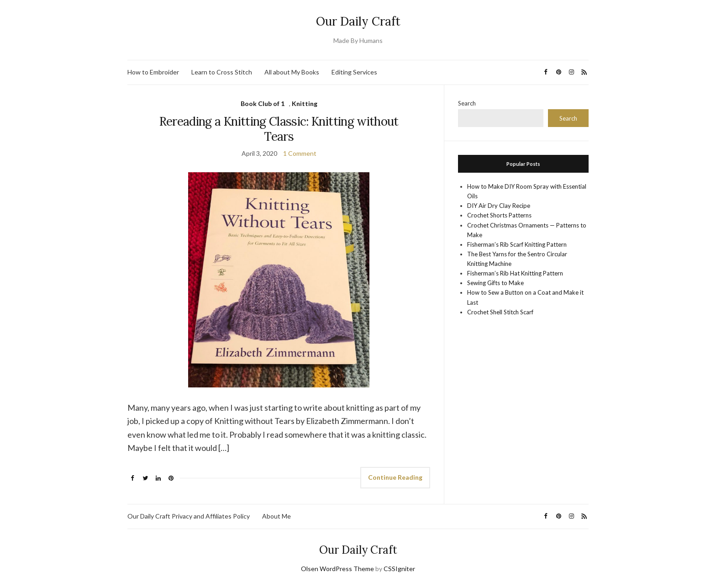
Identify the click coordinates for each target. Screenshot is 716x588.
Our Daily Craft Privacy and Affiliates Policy (189, 516)
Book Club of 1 (263, 103)
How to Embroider (153, 72)
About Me (276, 516)
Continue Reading (395, 477)
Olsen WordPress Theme (337, 569)
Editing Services (354, 72)
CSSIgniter (399, 569)
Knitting (305, 103)
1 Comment (300, 153)
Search (467, 103)
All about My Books (292, 72)
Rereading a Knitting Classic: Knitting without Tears (279, 129)
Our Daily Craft (358, 21)
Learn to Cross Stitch (222, 72)
